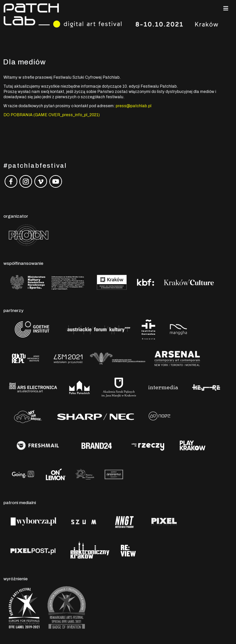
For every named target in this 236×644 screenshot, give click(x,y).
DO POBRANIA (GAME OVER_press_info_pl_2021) (52, 115)
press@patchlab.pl (134, 106)
